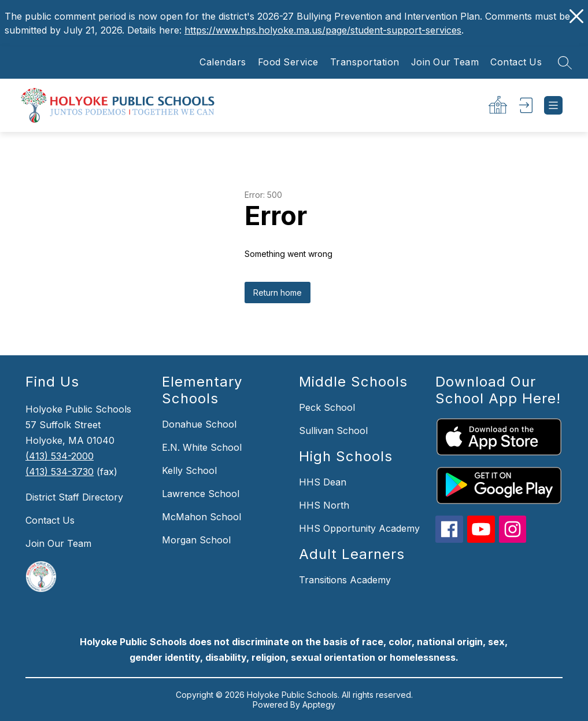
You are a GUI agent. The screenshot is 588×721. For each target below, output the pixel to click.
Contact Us (516, 62)
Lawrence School (201, 494)
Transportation (365, 62)
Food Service (288, 62)
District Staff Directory (74, 497)
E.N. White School (202, 447)
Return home (278, 293)
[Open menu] (553, 105)
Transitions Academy (345, 580)
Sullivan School (333, 431)
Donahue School (199, 424)
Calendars (223, 62)
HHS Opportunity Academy (359, 528)
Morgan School (196, 540)
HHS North (324, 505)
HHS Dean (323, 482)
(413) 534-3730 (60, 472)
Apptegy (319, 705)
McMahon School (201, 517)
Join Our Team (445, 62)
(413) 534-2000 (60, 456)
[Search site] (565, 62)
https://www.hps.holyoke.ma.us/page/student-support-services (323, 30)
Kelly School (189, 470)
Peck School (327, 407)
